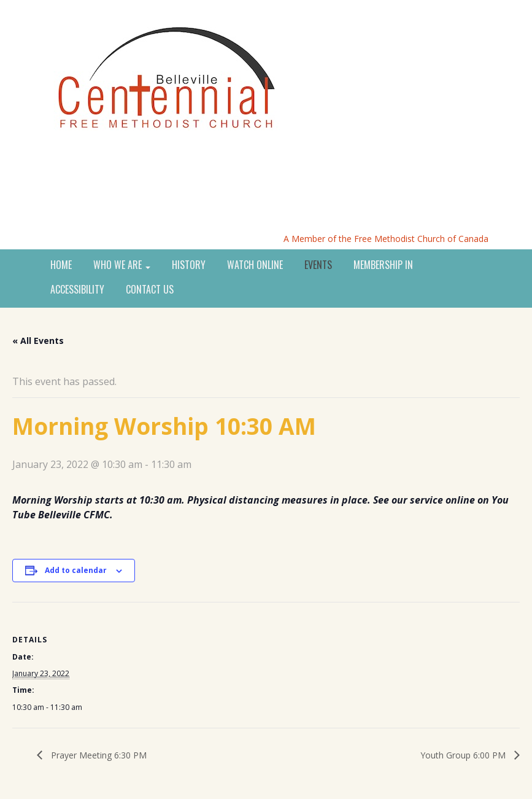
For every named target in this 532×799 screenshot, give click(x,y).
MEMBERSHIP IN (383, 265)
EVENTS (318, 265)
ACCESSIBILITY (77, 290)
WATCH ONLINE (255, 265)
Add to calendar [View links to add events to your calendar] (76, 570)
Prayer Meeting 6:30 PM (98, 755)
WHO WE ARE (122, 265)
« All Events (38, 341)
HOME (61, 265)
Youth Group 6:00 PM (464, 755)
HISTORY (189, 265)
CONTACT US (150, 290)
